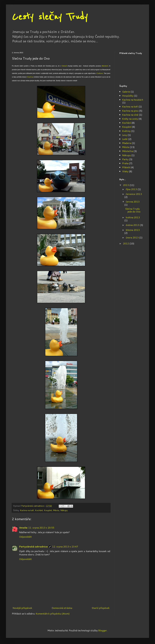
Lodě (125, 139)
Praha (125, 163)
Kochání (39, 510)
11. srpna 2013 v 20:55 (41, 528)
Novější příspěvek (22, 608)
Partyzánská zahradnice (33, 546)
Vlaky (125, 171)
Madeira (127, 143)
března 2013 (133, 230)
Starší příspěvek (101, 608)
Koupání (48, 510)
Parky (125, 159)
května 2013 (133, 217)
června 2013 (133, 202)
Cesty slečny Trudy (50, 17)
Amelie (23, 528)
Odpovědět (25, 537)
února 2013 (132, 237)
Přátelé (126, 167)
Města (56, 510)
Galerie (126, 92)
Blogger (103, 630)
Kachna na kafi (27, 510)
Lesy (125, 135)
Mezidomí (105, 66)
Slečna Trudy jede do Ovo (133, 210)
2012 (126, 243)
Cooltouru (100, 73)
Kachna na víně (130, 115)
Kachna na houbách (133, 100)
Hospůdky (128, 96)
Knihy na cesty (130, 119)
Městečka (128, 151)
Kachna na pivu (130, 111)
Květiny (126, 131)
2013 (126, 185)
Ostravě (64, 66)
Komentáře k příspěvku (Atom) (53, 614)
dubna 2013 (133, 225)
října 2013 (132, 189)
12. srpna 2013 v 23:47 (65, 546)
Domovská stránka (62, 608)
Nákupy (64, 510)
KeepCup (30, 77)
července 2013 (134, 194)
